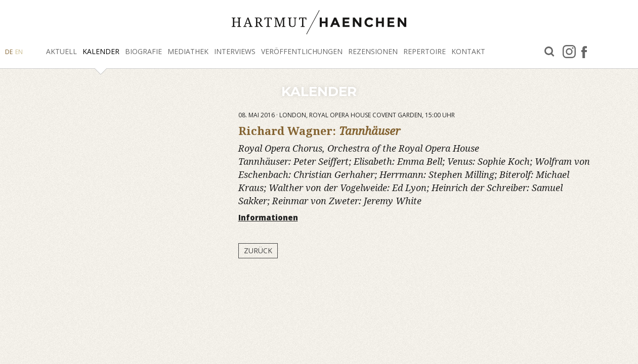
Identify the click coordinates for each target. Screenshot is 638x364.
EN (19, 52)
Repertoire (424, 51)
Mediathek (188, 51)
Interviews (235, 51)
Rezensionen (373, 51)
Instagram (569, 52)
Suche (549, 52)
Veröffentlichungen (302, 51)
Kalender (101, 51)
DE (9, 52)
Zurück (258, 251)
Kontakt (468, 51)
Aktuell (61, 51)
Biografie (143, 51)
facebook (584, 52)
